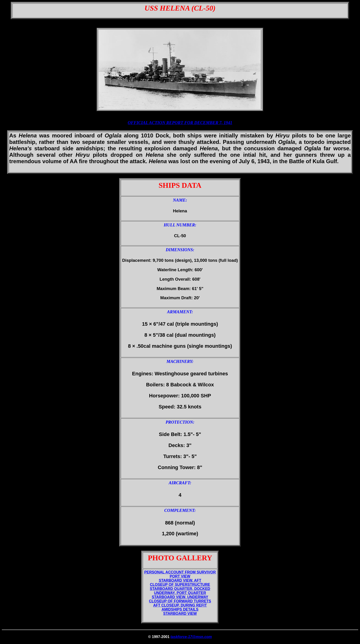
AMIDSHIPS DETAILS (180, 609)
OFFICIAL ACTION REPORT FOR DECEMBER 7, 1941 (180, 123)
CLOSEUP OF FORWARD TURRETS (180, 601)
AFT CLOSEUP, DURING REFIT (180, 605)
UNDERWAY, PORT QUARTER (180, 593)
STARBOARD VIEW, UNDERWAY (180, 597)
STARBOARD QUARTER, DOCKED (180, 589)
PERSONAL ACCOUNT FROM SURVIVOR (180, 572)
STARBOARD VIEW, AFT (180, 580)
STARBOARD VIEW (180, 614)
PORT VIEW (180, 576)
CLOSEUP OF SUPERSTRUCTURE (180, 585)
